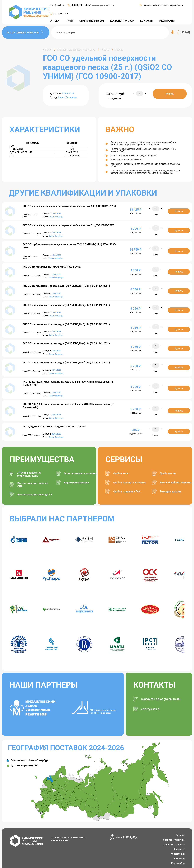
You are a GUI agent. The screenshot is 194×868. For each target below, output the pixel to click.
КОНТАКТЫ (147, 21)
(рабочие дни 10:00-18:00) (103, 5)
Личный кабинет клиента (176, 482)
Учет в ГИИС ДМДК (126, 837)
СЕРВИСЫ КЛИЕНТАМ (92, 21)
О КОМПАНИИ (167, 21)
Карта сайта (178, 863)
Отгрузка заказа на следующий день (29, 474)
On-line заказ (121, 473)
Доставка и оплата (174, 845)
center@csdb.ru (57, 5)
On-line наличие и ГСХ (127, 491)
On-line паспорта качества (130, 482)
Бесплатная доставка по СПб (33, 485)
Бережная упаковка (76, 482)
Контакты (179, 849)
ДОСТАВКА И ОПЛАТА (122, 21)
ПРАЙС (70, 21)
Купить (170, 94)
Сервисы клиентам (174, 840)
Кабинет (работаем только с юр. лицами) (163, 5)
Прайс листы (168, 473)
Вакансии (179, 858)
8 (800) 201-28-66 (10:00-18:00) (161, 699)
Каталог (180, 835)
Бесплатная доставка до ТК (35, 495)
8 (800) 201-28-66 (82, 5)
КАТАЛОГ (55, 21)
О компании (178, 854)
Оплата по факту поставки (81, 473)
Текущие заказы (170, 491)
